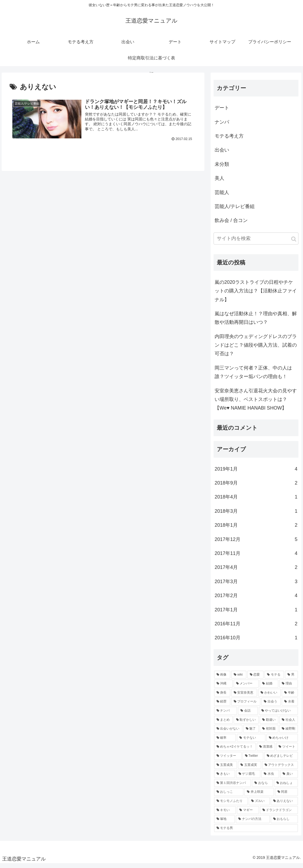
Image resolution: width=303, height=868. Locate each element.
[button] (294, 243)
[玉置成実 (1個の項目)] (249, 769)
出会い (222, 154)
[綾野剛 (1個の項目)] (289, 733)
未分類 (222, 168)
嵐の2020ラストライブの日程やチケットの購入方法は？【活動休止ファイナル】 (256, 295)
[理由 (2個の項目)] (289, 688)
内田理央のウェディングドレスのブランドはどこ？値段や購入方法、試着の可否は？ (256, 349)
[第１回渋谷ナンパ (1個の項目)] (232, 787)
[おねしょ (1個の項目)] (286, 787)
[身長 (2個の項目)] (222, 697)
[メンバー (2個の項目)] (246, 688)
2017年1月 (256, 614)
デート (222, 112)
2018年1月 (256, 529)
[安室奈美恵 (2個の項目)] (244, 697)
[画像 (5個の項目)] (222, 679)
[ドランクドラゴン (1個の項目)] (279, 814)
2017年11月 (256, 558)
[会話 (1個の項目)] (248, 715)
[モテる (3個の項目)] (274, 679)
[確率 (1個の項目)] (225, 742)
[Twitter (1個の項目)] (253, 760)
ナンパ (222, 126)
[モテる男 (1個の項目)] (256, 833)
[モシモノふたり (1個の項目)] (231, 805)
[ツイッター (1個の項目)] (228, 760)
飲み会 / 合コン (231, 225)
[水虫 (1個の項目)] (270, 778)
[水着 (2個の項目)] (290, 706)
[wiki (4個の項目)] (239, 679)
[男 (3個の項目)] (291, 679)
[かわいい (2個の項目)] (269, 697)
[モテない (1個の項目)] (251, 742)
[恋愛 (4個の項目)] (255, 679)
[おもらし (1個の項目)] (284, 823)
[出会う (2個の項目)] (271, 706)
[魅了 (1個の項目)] (251, 733)
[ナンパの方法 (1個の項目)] (253, 823)
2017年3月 (256, 586)
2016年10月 (256, 642)
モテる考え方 (229, 140)
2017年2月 (256, 600)
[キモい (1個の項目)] (225, 814)
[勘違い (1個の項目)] (269, 724)
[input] (256, 243)
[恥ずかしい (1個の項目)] (246, 724)
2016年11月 (256, 628)
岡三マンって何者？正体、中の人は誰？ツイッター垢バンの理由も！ (253, 376)
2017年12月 (256, 544)
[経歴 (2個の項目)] (222, 706)
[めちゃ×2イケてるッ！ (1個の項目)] (235, 751)
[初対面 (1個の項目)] (269, 733)
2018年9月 (256, 487)
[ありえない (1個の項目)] (284, 805)
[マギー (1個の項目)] (248, 814)
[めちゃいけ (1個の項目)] (282, 742)
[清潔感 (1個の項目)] (266, 751)
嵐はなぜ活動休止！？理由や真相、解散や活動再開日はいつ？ (256, 322)
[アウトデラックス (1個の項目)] (280, 769)
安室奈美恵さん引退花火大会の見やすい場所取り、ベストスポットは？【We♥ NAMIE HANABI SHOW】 (256, 404)
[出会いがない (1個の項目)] (228, 733)
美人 (219, 182)
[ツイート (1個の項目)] (287, 751)
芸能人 (222, 197)
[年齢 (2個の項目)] (290, 697)
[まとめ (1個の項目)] (223, 724)
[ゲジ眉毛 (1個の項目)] (248, 778)
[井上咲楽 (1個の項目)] (259, 796)
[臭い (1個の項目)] (289, 778)
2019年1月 (256, 473)
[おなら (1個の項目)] (262, 787)
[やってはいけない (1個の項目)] (278, 715)
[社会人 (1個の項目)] (289, 724)
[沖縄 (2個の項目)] (223, 688)
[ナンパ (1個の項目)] (226, 715)
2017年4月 (256, 572)
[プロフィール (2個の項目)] (246, 706)
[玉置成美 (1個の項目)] (226, 769)
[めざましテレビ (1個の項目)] (281, 760)
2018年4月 (256, 501)
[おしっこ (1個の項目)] (229, 796)
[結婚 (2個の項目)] (269, 688)
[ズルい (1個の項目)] (259, 805)
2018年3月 (256, 515)
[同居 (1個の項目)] (286, 796)
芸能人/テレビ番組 (235, 211)
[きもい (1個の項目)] (225, 778)
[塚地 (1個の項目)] (224, 823)
